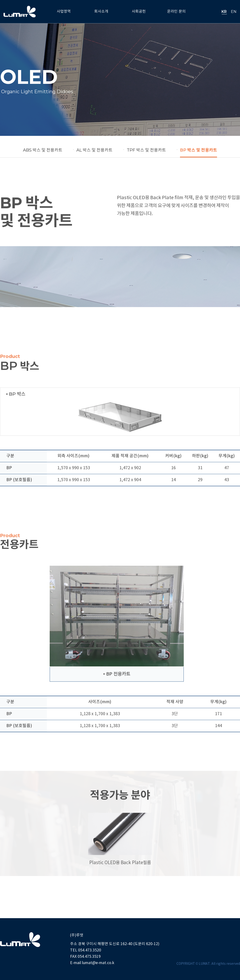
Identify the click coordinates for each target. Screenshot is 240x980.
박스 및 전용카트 (43, 150)
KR (224, 12)
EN (234, 12)
